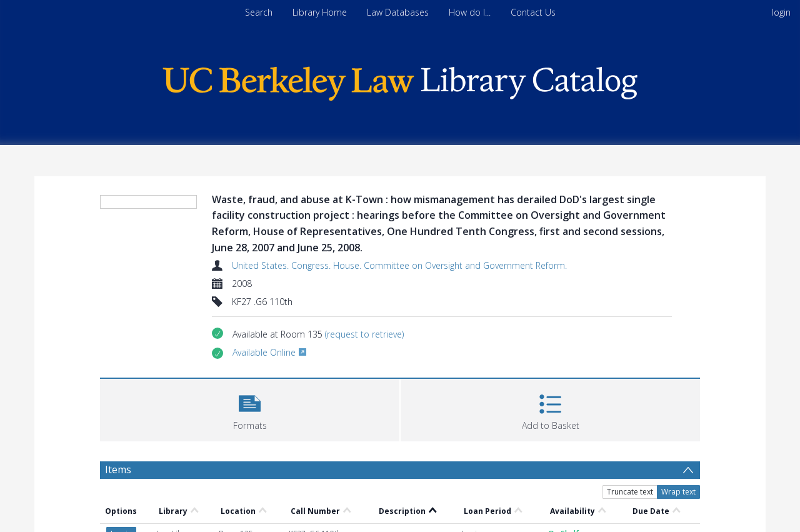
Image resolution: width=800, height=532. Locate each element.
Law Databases (398, 12)
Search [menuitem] (259, 12)
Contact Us (533, 12)
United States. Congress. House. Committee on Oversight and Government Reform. (399, 265)
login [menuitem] (781, 12)
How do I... (470, 12)
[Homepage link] (400, 80)
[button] (250, 409)
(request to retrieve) (364, 334)
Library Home (320, 12)
